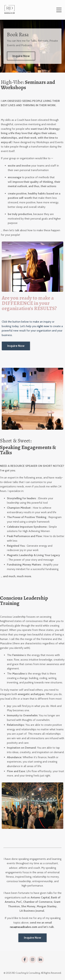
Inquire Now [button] (21, 56)
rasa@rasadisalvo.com (24, 927)
